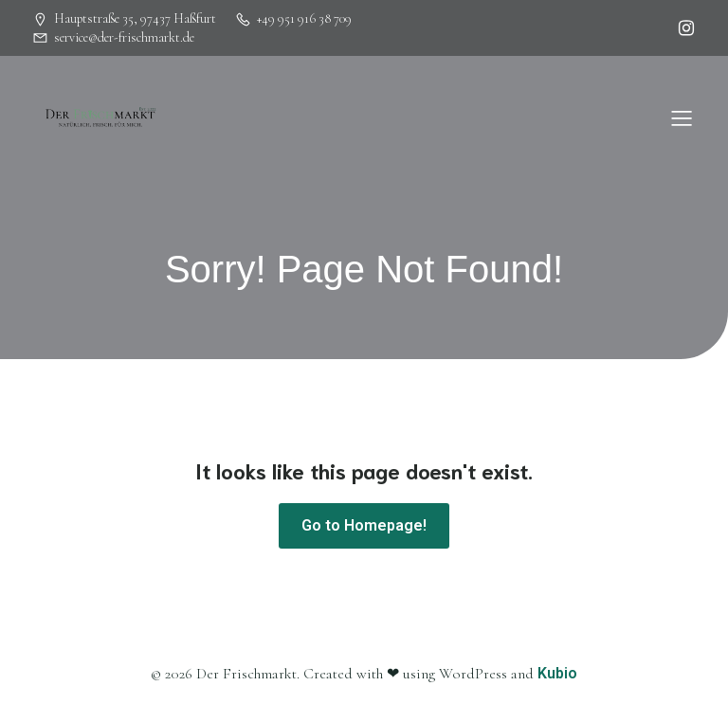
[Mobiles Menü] (682, 117)
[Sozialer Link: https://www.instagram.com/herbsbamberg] (682, 28)
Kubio (557, 673)
